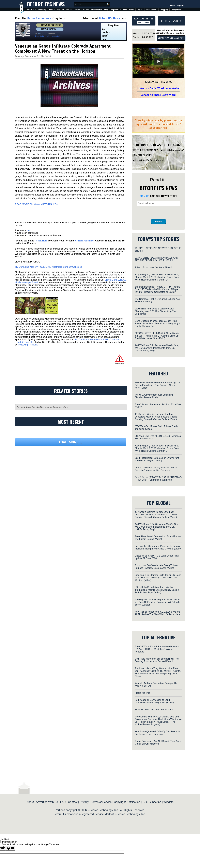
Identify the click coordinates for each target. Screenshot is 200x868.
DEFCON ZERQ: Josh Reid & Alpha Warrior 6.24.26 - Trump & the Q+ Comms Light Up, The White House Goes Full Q (157, 336)
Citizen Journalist (85, 241)
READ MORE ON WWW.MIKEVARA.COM (37, 204)
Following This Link (28, 345)
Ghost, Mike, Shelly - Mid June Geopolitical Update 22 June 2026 (157, 557)
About (30, 802)
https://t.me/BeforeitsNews (148, 160)
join (29, 230)
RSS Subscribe (152, 802)
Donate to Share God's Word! (158, 95)
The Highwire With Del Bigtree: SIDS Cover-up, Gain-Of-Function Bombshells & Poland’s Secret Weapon (158, 602)
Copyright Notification (127, 802)
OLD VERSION (171, 21)
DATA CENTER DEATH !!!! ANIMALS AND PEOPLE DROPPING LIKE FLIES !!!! (156, 259)
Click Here (42, 241)
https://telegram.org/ (172, 150)
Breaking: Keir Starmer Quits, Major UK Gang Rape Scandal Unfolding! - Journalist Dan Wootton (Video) (158, 578)
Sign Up (180, 5)
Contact (73, 802)
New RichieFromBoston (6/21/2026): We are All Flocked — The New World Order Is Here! (158, 613)
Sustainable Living (100, 10)
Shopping (164, 10)
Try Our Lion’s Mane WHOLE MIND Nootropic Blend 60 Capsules (48, 267)
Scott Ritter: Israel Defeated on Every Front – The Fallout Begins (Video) (158, 459)
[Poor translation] (11, 848)
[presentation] (158, 213)
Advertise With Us (47, 802)
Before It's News (46, 4)
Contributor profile (43, 36)
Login (173, 5)
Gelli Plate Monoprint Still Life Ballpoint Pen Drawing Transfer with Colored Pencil (157, 660)
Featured (31, 10)
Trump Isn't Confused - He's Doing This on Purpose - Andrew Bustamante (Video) (156, 567)
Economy (42, 10)
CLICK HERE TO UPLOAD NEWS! (171, 38)
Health (52, 10)
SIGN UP (144, 196)
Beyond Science (64, 10)
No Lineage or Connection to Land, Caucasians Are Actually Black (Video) (154, 701)
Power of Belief (81, 10)
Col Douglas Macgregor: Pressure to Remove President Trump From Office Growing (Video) (158, 547)
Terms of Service (101, 802)
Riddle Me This (142, 693)
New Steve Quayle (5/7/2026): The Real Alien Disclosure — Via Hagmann (158, 733)
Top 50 (140, 10)
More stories (57, 36)
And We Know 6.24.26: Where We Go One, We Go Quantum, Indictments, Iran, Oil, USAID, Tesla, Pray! (157, 348)
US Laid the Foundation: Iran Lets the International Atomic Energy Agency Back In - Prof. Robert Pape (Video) (158, 590)
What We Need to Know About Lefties (154, 710)
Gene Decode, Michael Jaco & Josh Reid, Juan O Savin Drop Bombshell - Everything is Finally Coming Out (158, 324)
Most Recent (151, 10)
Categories (176, 10)
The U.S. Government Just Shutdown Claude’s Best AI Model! (154, 396)
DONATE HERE (144, 22)
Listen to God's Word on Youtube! (158, 88)
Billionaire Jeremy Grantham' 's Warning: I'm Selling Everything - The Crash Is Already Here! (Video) (157, 385)
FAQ (63, 802)
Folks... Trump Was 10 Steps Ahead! (153, 267)
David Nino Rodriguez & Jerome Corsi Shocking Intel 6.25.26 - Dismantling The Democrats (155, 311)
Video (132, 10)
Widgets (168, 802)
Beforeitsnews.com (39, 18)
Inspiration (116, 10)
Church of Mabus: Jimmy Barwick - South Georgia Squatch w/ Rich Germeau (156, 469)
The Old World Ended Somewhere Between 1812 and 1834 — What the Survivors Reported (157, 649)
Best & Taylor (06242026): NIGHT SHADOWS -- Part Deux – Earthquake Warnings (158, 479)
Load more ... (71, 442)
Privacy (84, 802)
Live (125, 10)
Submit (158, 222)
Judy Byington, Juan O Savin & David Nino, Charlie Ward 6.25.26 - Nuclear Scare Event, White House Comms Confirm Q (157, 277)
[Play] (158, 61)
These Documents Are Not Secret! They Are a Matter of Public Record (158, 742)
